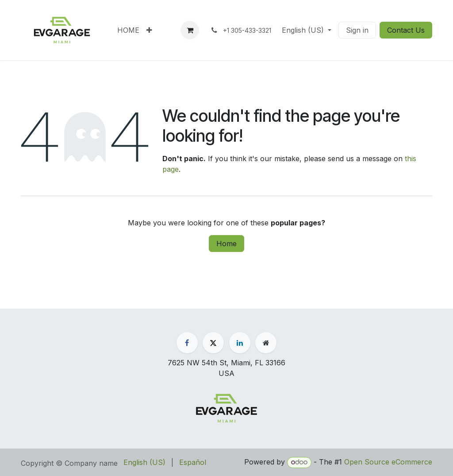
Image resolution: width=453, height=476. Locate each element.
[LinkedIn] (240, 343)
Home (226, 244)
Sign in (357, 30)
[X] (213, 343)
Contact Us (406, 30)
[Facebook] (187, 343)
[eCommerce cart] (190, 30)
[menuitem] (128, 30)
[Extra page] (266, 343)
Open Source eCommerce (388, 462)
